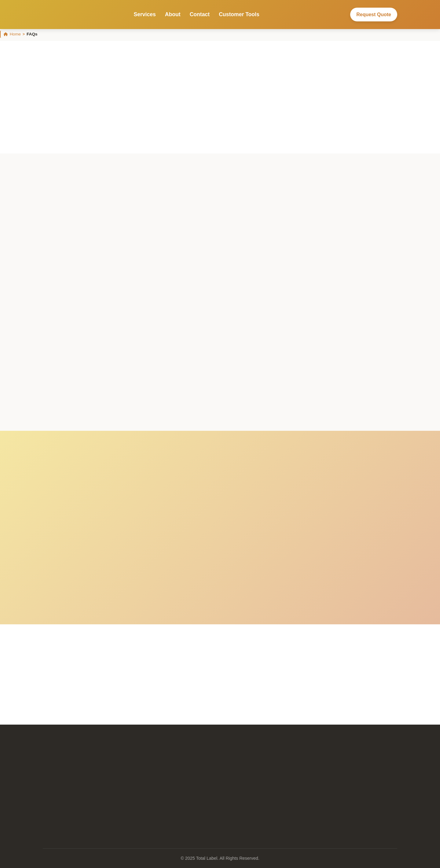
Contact (200, 14)
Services (145, 14)
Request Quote (374, 15)
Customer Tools (239, 14)
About (173, 14)
